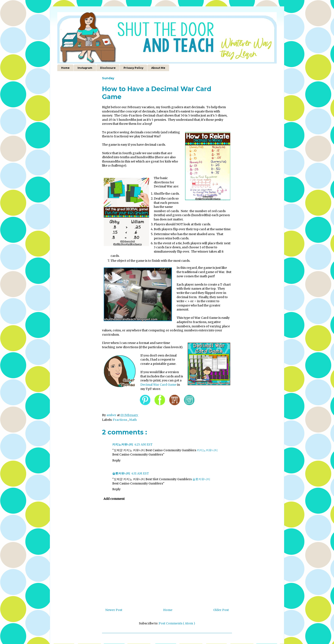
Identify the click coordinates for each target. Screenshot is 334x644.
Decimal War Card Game (158, 385)
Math (133, 420)
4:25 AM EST (143, 444)
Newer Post (114, 610)
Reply (116, 460)
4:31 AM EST (140, 473)
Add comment (114, 499)
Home (65, 68)
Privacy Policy (133, 68)
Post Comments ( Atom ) (177, 623)
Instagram (85, 68)
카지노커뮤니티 (123, 444)
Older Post (221, 610)
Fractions (120, 420)
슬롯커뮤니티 (121, 473)
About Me (158, 68)
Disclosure (108, 68)
